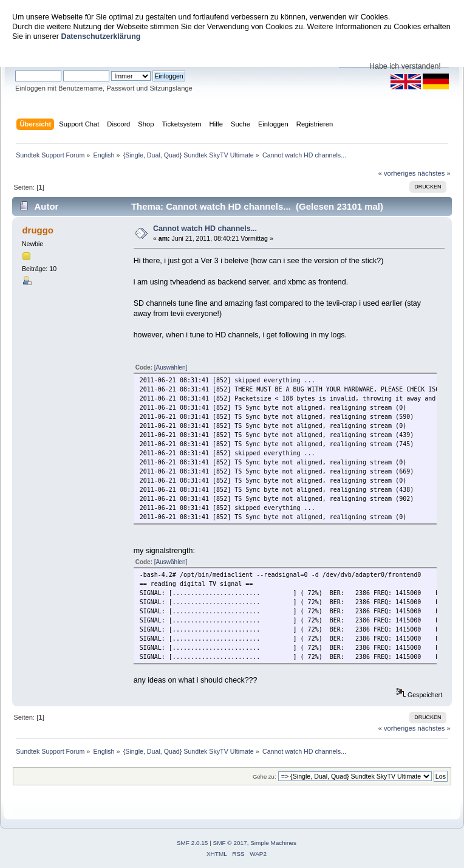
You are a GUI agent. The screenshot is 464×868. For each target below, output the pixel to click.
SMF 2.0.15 (193, 843)
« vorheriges (397, 173)
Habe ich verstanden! (405, 66)
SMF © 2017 (230, 843)
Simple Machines (273, 843)
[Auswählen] (171, 367)
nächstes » (434, 173)
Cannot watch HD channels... (205, 229)
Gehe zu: (264, 777)
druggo (38, 230)
